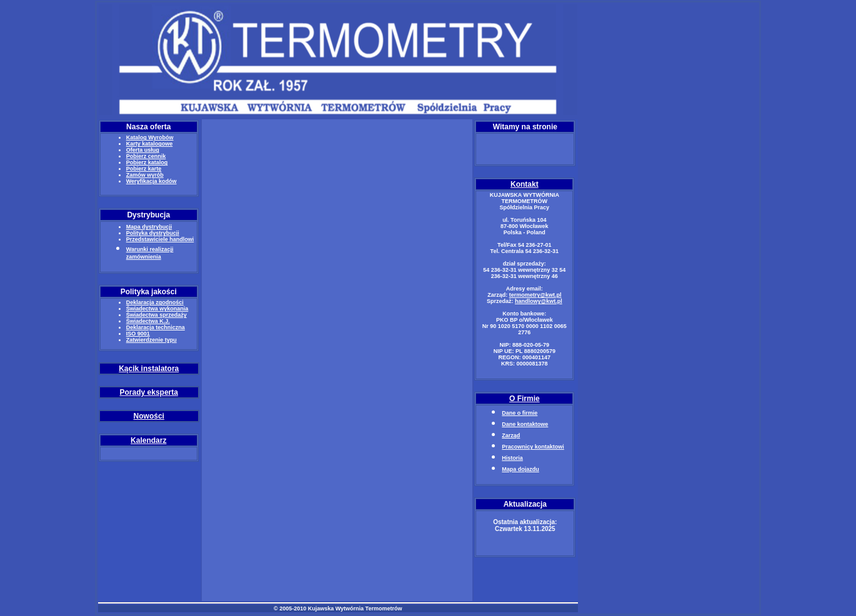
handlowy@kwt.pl (539, 301)
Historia (512, 458)
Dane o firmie (520, 413)
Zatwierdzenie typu (152, 340)
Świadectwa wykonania (157, 309)
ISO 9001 (138, 334)
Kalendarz (148, 440)
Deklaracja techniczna (156, 327)
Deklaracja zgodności (155, 302)
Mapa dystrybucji (149, 227)
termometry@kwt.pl (535, 295)
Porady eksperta (149, 392)
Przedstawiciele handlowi (160, 239)
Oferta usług (143, 150)
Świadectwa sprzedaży (157, 315)
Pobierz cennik (146, 156)
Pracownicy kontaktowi (533, 447)
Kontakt (525, 184)
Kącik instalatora (149, 369)
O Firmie (525, 399)
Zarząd (511, 435)
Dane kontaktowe (525, 424)
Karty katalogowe (150, 144)
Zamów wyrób (145, 175)
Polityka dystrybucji (153, 233)
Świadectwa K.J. (148, 321)
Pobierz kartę (144, 169)
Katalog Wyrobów (150, 137)
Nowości (149, 416)
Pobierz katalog (147, 162)
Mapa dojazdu (520, 469)
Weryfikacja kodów (152, 181)
